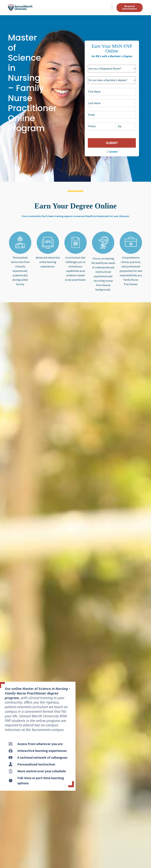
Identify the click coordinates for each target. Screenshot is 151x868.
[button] (112, 7)
